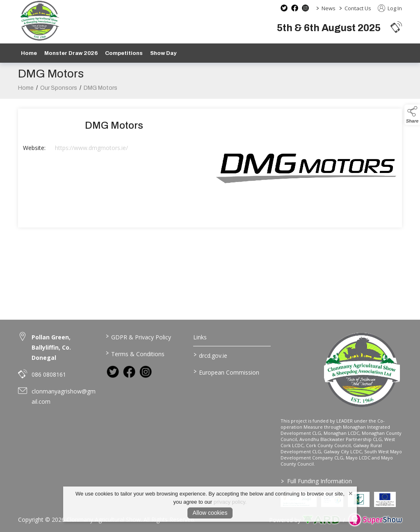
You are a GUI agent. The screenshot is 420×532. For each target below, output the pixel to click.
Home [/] (29, 53)
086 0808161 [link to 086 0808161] (49, 374)
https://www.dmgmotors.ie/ (91, 150)
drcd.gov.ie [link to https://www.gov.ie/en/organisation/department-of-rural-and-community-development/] (210, 355)
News (329, 8)
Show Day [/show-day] (163, 53)
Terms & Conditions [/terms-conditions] (135, 353)
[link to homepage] (40, 21)
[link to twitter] (113, 372)
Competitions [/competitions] (124, 53)
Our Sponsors (59, 90)
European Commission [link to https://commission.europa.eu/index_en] (226, 372)
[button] (396, 27)
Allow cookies (210, 513)
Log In (390, 8)
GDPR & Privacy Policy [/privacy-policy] (138, 336)
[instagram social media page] (305, 8)
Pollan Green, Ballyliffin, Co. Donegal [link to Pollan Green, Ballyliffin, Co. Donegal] (51, 347)
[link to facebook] (129, 372)
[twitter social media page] (284, 8)
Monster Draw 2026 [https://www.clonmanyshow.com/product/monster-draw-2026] (71, 53)
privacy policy (229, 502)
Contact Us (358, 8)
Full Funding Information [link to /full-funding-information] (316, 481)
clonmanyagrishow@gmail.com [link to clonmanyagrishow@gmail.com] (64, 396)
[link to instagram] (146, 372)
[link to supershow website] (375, 520)
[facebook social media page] (295, 8)
